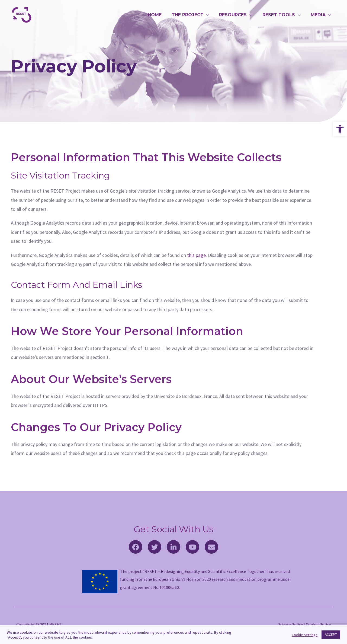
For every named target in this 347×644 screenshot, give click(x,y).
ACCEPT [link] (331, 635)
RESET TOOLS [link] (281, 15)
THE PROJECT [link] (192, 15)
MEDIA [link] (319, 15)
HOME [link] (160, 15)
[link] (340, 129)
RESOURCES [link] (236, 15)
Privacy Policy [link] (290, 624)
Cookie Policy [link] (318, 624)
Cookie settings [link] (305, 635)
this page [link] (196, 255)
